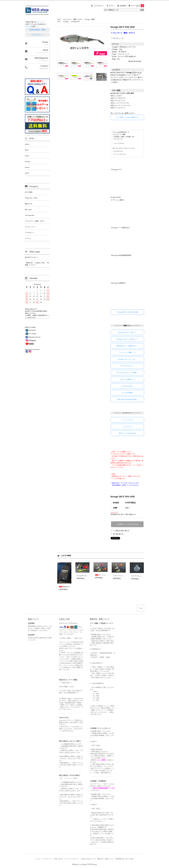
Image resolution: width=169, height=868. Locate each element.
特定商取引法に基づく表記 (124, 859)
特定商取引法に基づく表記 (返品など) (123, 514)
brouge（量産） (90, 19)
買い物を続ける (118, 534)
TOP (59, 19)
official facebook (34, 337)
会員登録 (123, 6)
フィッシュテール (120, 154)
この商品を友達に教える (121, 531)
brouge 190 (75, 21)
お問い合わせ (58, 859)
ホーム (38, 859)
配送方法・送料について (106, 859)
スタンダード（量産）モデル (73, 19)
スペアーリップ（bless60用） (142, 576)
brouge (66, 21)
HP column (32, 333)
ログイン (112, 6)
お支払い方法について (88, 859)
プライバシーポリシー (72, 859)
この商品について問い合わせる (127, 524)
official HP (32, 330)
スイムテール (118, 151)
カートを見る (138, 6)
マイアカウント (99, 6)
